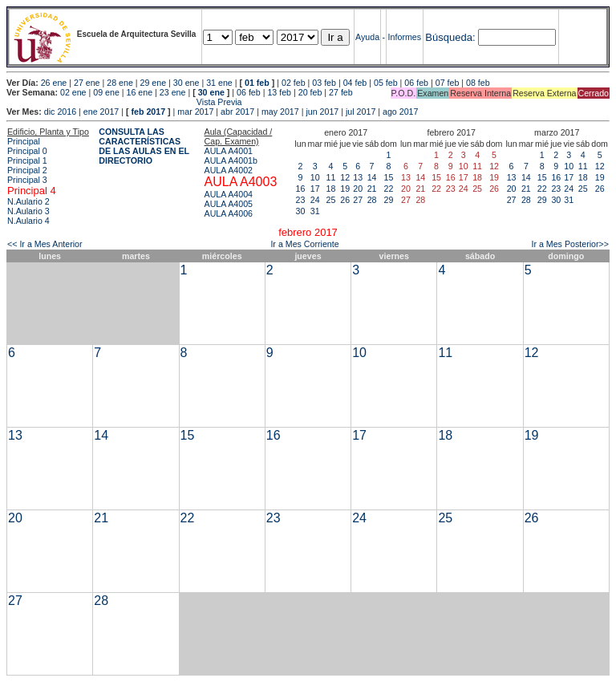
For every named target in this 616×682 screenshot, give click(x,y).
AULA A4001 (229, 151)
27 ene (87, 83)
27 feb (341, 92)
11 (331, 177)
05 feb (386, 83)
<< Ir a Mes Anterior (45, 244)
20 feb (310, 92)
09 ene (106, 92)
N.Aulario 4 (28, 221)
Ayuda (367, 37)
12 (345, 177)
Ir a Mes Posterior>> (570, 244)
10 (315, 177)
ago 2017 (400, 112)
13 (358, 177)
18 (331, 189)
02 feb (294, 83)
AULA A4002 (229, 170)
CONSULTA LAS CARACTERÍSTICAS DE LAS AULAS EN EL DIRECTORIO (144, 146)
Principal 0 (27, 151)
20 (358, 189)
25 (331, 200)
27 (358, 200)
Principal (24, 141)
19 (345, 189)
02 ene (73, 92)
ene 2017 (101, 112)
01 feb (257, 83)
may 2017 (280, 112)
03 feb (324, 83)
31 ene (219, 83)
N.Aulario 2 (28, 201)
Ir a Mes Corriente (304, 244)
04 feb (355, 83)
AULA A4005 (229, 204)
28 (372, 200)
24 (315, 200)
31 (315, 211)
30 (301, 211)
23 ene (173, 92)
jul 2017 (361, 112)
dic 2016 (60, 112)
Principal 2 (27, 170)
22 (389, 189)
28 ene (120, 83)
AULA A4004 (229, 194)
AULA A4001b (231, 160)
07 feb (448, 83)
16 (301, 189)
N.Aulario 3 (28, 211)
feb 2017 (148, 112)
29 (389, 200)
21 (372, 189)
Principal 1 (27, 160)
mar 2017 (195, 112)
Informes (405, 37)
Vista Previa (124, 102)
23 (301, 200)
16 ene (140, 92)
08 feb (478, 83)
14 (372, 177)
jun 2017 (322, 112)
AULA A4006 (229, 213)
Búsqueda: (450, 37)
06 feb (416, 83)
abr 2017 (237, 112)
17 (315, 189)
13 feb (279, 92)
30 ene (186, 83)
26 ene (54, 83)
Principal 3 (27, 180)
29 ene (154, 83)
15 (389, 177)
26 (345, 200)
